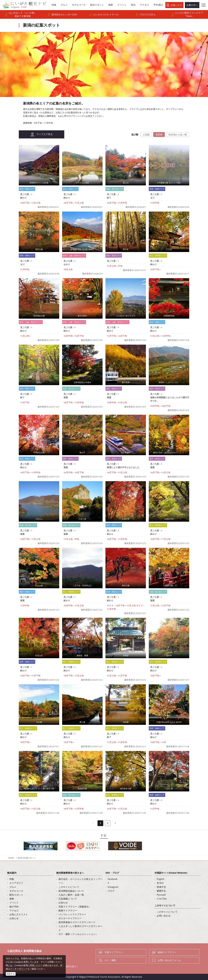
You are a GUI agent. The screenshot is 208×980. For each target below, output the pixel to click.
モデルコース (16, 891)
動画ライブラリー (68, 910)
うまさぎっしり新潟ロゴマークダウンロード (80, 928)
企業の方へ (192, 5)
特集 (12, 879)
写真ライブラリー (114, 952)
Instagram (113, 887)
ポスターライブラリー (70, 918)
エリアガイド (16, 883)
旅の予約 (14, 907)
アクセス (14, 910)
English (161, 879)
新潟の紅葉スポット (27, 858)
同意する (11, 974)
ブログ (111, 891)
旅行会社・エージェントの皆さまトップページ (80, 881)
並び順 (135, 135)
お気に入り (176, 5)
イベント (14, 903)
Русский (161, 895)
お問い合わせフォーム (169, 960)
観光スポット (16, 895)
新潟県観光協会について (71, 891)
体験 (12, 899)
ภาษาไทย (162, 899)
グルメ (13, 887)
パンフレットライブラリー (72, 914)
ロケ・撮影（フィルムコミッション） (78, 934)
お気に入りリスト (19, 914)
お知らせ (14, 918)
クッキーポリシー (19, 969)
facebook (113, 879)
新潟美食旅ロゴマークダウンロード (77, 922)
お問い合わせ (164, 916)
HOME (11, 858)
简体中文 (161, 887)
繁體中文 (161, 891)
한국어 (160, 883)
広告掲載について (68, 899)
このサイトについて (69, 887)
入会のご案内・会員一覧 (71, 895)
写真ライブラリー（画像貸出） (75, 907)
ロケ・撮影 (110, 960)
